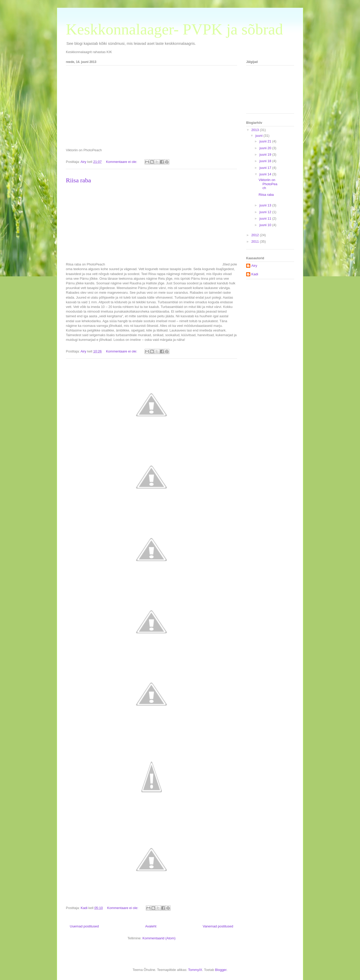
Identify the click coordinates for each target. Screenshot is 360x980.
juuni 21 (266, 141)
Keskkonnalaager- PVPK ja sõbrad (174, 29)
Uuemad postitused (84, 926)
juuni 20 (266, 148)
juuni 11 (266, 218)
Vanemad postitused (218, 926)
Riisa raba (78, 180)
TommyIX (195, 970)
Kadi (255, 274)
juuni (259, 136)
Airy (254, 266)
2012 (256, 235)
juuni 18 (266, 161)
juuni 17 (266, 168)
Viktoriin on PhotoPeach (268, 184)
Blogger (221, 970)
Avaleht (151, 926)
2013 (256, 130)
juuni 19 (266, 154)
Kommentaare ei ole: (122, 162)
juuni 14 (266, 174)
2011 (256, 242)
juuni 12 (266, 212)
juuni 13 (266, 205)
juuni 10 (266, 225)
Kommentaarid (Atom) (159, 938)
